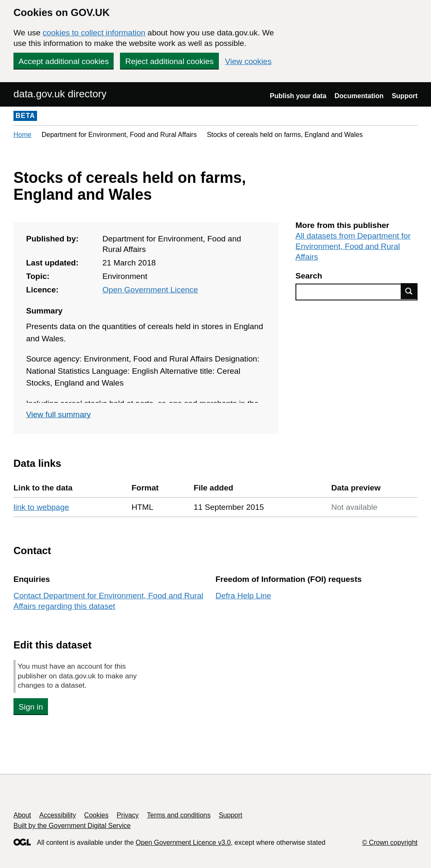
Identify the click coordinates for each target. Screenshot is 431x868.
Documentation (359, 96)
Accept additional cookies (64, 61)
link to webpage (41, 507)
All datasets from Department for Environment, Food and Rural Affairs (353, 246)
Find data (409, 291)
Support (405, 96)
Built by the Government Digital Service (72, 826)
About (22, 815)
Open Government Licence (150, 290)
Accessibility (57, 815)
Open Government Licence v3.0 (183, 843)
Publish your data (298, 96)
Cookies (96, 815)
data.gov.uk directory (60, 94)
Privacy (128, 815)
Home (23, 135)
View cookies (249, 61)
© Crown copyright (390, 843)
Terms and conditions (179, 815)
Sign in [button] (31, 707)
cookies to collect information (94, 33)
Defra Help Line (243, 596)
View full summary (59, 414)
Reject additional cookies (169, 61)
